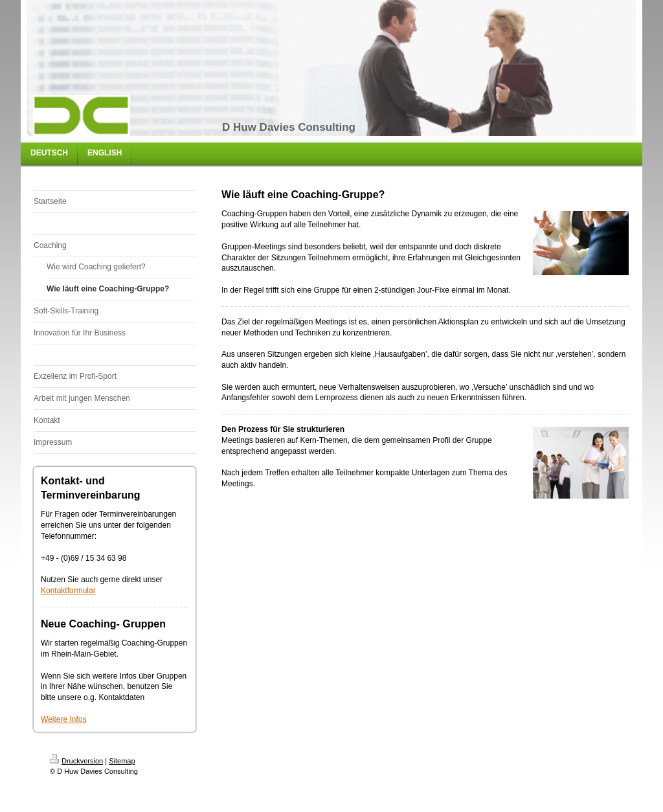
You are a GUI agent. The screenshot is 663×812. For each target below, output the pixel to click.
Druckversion (76, 761)
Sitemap (122, 761)
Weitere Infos (63, 719)
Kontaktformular (68, 591)
